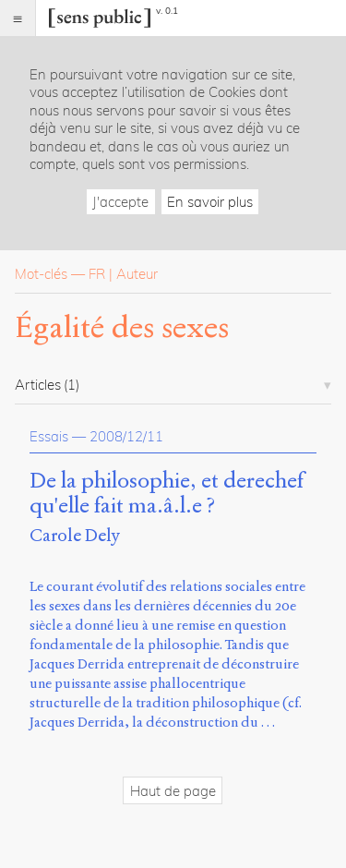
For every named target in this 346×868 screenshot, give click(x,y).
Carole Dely (75, 535)
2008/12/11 (126, 436)
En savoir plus (210, 202)
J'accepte (120, 202)
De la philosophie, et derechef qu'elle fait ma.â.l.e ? (167, 494)
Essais (49, 436)
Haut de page (173, 791)
